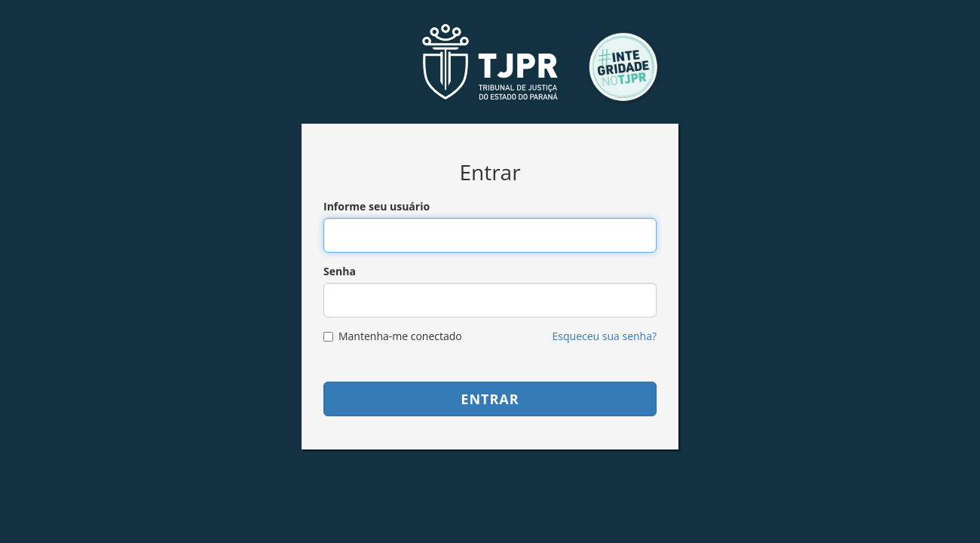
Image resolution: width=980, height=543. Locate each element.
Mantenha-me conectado (393, 336)
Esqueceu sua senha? (605, 336)
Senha (340, 271)
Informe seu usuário (377, 206)
